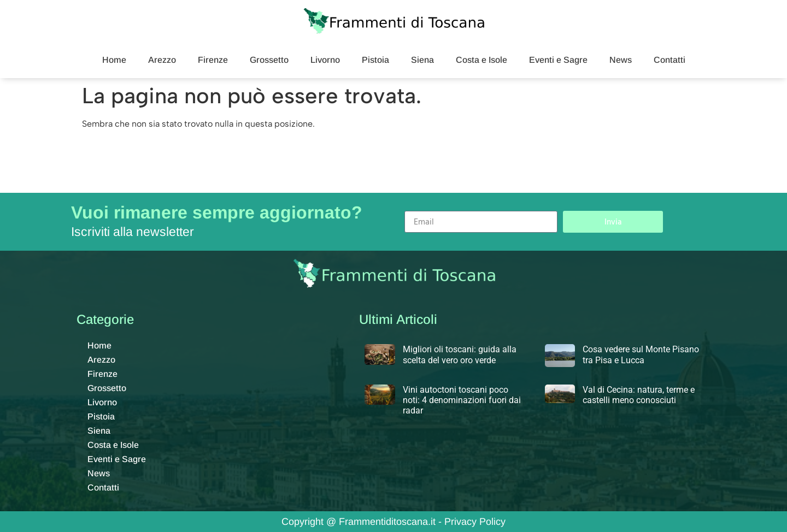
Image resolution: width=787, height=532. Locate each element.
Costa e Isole (481, 60)
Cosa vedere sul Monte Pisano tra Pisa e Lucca (641, 354)
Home (114, 60)
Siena (422, 60)
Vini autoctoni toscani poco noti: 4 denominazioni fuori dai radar (462, 400)
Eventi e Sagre (558, 60)
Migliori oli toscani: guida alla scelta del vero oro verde (460, 354)
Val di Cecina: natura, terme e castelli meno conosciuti (639, 395)
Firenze (213, 60)
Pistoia (375, 60)
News (621, 60)
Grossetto (269, 60)
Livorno (325, 60)
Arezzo (162, 60)
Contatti (669, 60)
